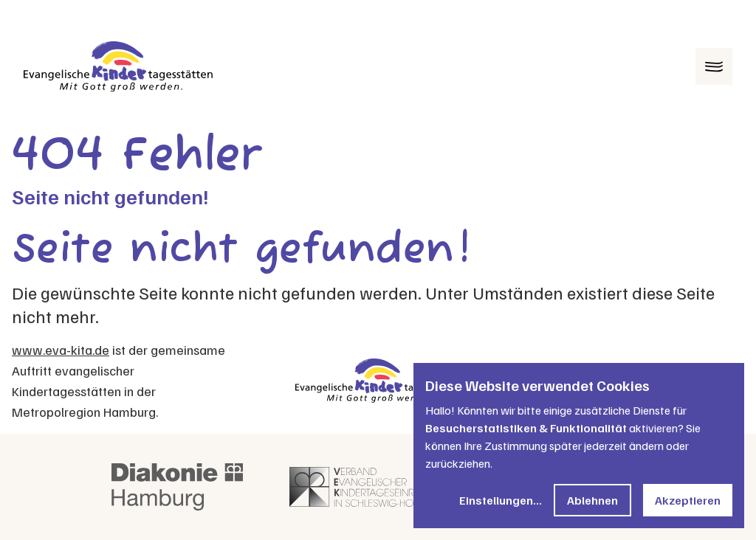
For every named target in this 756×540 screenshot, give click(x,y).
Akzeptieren (688, 500)
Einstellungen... (501, 500)
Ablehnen (592, 500)
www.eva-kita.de (61, 350)
